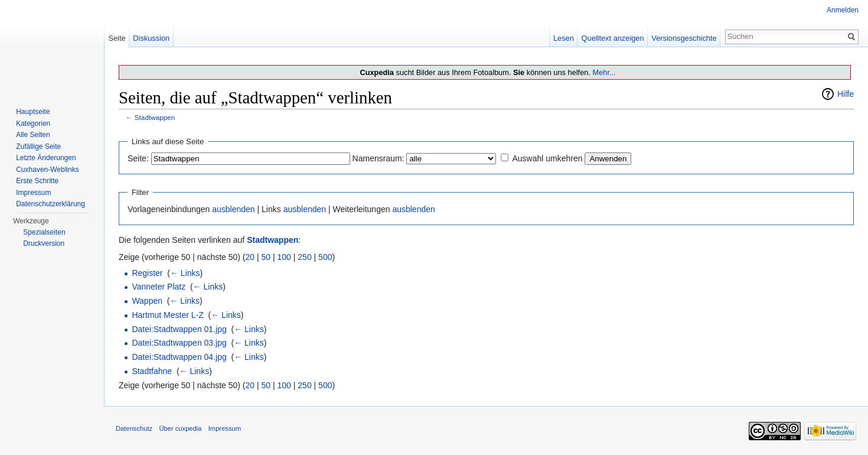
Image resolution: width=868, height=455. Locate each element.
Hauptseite (33, 112)
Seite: (138, 158)
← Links (185, 273)
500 (325, 257)
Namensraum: (378, 158)
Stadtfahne (152, 371)
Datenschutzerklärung (50, 204)
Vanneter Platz (159, 287)
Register (147, 273)
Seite (117, 38)
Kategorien (33, 123)
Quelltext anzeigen (613, 38)
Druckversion (44, 243)
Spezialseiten (44, 232)
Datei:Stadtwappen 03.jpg (179, 343)
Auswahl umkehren (547, 158)
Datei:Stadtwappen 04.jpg (179, 357)
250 (304, 257)
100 (284, 257)
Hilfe (846, 94)
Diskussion (151, 38)
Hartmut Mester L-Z (167, 315)
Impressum (33, 193)
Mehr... (604, 72)
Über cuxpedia (180, 428)
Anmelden (843, 10)
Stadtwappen (155, 117)
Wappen (147, 301)
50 (266, 257)
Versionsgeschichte (684, 38)
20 (250, 257)
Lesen (564, 38)
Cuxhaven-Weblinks (48, 170)
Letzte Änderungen (46, 158)
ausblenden (233, 209)
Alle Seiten (33, 135)
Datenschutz (134, 428)
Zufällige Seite (38, 147)
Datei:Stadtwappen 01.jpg (179, 329)
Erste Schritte (37, 181)
